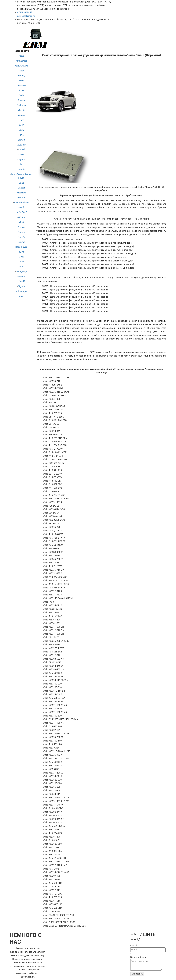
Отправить (137, 974)
